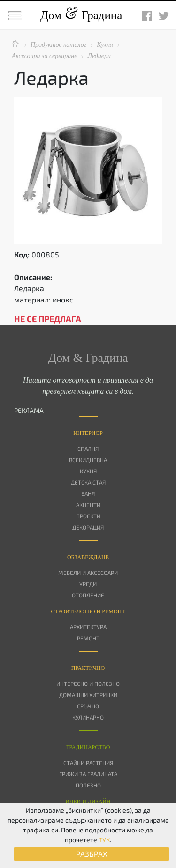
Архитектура (88, 627)
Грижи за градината (88, 774)
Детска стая (88, 482)
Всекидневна (88, 460)
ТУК (104, 840)
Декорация (88, 527)
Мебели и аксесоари (88, 573)
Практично (88, 668)
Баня (88, 493)
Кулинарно (88, 717)
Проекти (88, 516)
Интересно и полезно (88, 684)
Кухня (88, 471)
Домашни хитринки (88, 695)
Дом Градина (81, 15)
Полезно (88, 785)
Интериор (88, 433)
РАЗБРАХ (92, 854)
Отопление (88, 595)
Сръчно (88, 706)
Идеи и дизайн (88, 802)
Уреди (88, 584)
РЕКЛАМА (29, 410)
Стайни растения (88, 763)
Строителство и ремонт (88, 611)
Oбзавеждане (88, 557)
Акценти (88, 505)
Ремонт (88, 638)
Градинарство (88, 747)
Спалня (88, 449)
